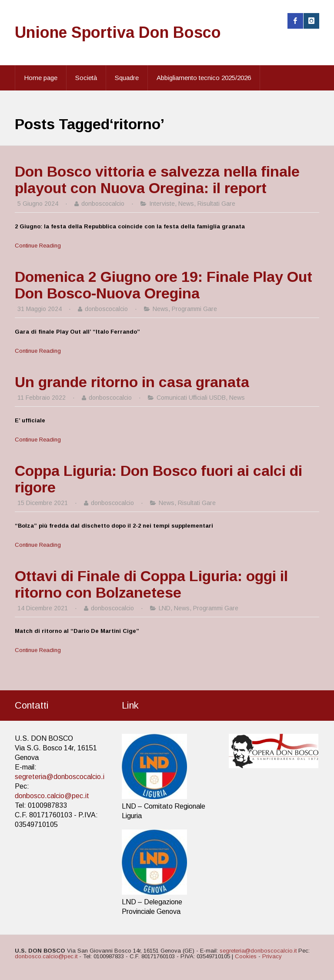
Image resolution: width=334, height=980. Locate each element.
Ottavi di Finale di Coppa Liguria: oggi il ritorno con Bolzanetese (151, 584)
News (186, 204)
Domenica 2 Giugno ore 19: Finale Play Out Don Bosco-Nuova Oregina (164, 285)
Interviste (162, 204)
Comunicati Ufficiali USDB (191, 398)
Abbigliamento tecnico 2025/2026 (204, 78)
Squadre (127, 78)
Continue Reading (38, 246)
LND (165, 608)
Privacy (272, 956)
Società (86, 78)
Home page (41, 78)
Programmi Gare (194, 309)
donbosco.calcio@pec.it (52, 796)
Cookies (246, 956)
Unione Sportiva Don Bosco (118, 32)
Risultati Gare (216, 204)
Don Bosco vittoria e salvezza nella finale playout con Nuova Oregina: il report (157, 180)
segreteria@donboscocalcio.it (61, 777)
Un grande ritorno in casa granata (132, 382)
